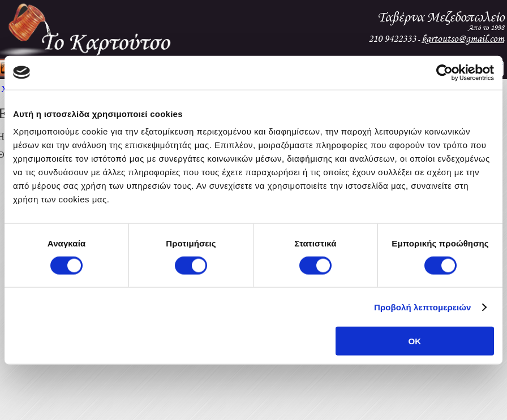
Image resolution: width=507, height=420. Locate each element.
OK (415, 341)
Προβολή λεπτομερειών (423, 307)
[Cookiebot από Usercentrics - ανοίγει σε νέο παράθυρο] (444, 72)
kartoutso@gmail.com (463, 38)
